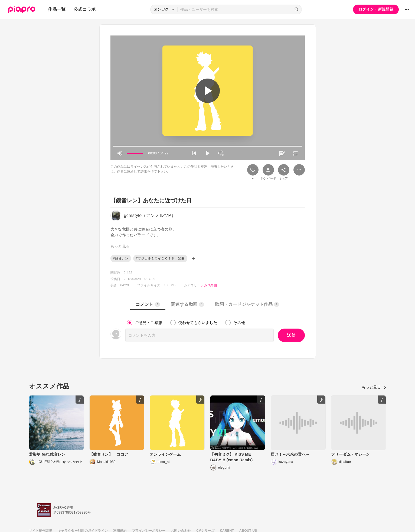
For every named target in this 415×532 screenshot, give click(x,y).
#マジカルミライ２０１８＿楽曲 (160, 258)
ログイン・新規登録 (376, 9)
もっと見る (374, 387)
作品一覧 (57, 9)
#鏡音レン (121, 258)
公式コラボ (85, 9)
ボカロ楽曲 (209, 285)
